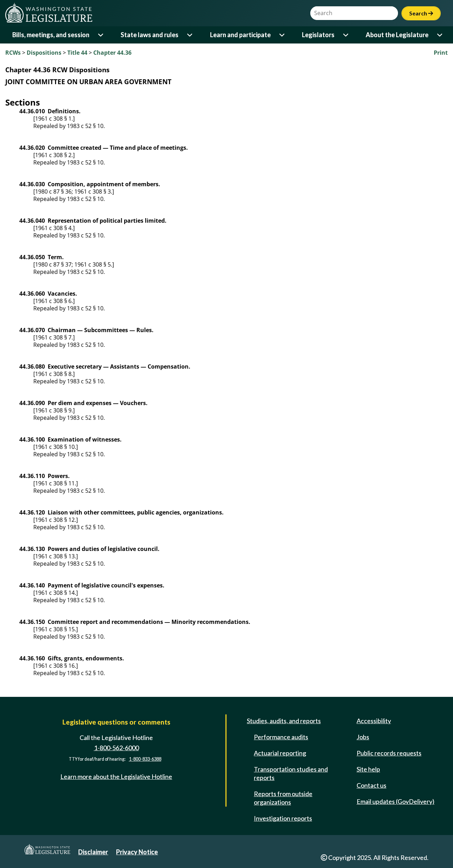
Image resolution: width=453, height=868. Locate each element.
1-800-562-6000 (116, 748)
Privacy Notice (137, 852)
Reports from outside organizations (283, 798)
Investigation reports (283, 818)
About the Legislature (397, 35)
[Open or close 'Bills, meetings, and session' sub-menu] (101, 35)
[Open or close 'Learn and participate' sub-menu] (282, 35)
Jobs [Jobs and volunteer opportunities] (363, 737)
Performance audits (281, 737)
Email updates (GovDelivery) (395, 801)
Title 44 (77, 53)
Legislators (318, 35)
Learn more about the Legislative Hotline (116, 776)
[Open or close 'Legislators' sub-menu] (346, 35)
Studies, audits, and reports (284, 721)
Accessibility (374, 721)
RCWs (13, 53)
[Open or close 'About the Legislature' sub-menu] (440, 35)
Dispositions (44, 53)
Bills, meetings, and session (51, 35)
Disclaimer (93, 852)
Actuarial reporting (280, 753)
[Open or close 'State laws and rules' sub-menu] (190, 35)
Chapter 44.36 (112, 53)
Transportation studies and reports (291, 773)
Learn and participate (240, 35)
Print (441, 53)
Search (421, 13)
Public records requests (389, 753)
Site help (368, 769)
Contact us (371, 785)
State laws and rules (150, 35)
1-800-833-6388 (145, 759)
